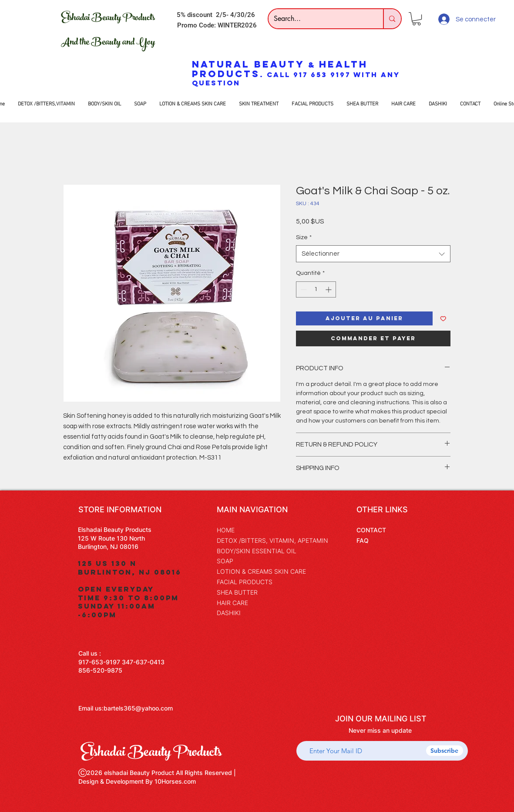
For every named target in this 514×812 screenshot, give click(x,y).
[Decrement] (303, 289)
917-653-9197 (99, 662)
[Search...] (319, 19)
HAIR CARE (232, 603)
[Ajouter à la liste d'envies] (443, 319)
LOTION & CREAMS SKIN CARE (261, 571)
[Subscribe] (445, 751)
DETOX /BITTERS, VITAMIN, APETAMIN (272, 540)
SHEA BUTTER (237, 592)
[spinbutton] (316, 289)
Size (304, 237)
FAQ (363, 540)
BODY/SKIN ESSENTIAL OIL (257, 551)
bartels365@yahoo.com (138, 708)
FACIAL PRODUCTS (245, 582)
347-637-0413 (143, 662)
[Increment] (329, 289)
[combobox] (373, 254)
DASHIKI (229, 613)
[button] (417, 19)
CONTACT (371, 530)
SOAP (225, 561)
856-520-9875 (100, 670)
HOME (226, 530)
